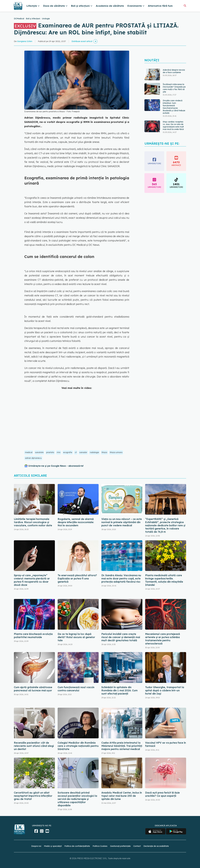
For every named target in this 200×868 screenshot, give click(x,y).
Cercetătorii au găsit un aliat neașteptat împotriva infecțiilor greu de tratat (33, 796)
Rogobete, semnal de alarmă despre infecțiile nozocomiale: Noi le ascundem (76, 522)
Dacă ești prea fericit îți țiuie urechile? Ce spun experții (162, 794)
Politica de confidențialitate (77, 846)
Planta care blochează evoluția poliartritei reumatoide (33, 636)
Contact (137, 846)
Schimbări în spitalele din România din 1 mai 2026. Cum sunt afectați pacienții (119, 690)
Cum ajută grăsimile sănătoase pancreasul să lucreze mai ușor (33, 689)
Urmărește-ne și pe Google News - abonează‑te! (56, 466)
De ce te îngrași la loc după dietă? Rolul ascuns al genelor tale (76, 637)
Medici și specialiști (53, 846)
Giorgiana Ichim (25, 41)
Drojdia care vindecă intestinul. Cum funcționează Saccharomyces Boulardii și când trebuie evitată (174, 107)
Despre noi (36, 846)
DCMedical (19, 19)
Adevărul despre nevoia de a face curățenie (174, 71)
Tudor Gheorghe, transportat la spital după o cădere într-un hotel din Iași (165, 690)
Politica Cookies (100, 846)
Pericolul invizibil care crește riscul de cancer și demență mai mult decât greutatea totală (121, 637)
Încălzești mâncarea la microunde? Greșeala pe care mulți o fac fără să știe (174, 88)
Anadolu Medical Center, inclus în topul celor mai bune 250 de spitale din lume (122, 796)
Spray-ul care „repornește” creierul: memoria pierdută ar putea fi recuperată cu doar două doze (32, 580)
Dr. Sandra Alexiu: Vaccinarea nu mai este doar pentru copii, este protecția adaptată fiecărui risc (121, 579)
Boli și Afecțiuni (33, 19)
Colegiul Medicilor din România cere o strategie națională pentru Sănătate (78, 746)
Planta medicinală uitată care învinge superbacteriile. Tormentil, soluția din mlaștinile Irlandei (164, 580)
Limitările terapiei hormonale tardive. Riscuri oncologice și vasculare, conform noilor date (33, 522)
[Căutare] (185, 6)
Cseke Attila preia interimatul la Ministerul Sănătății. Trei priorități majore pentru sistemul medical (122, 746)
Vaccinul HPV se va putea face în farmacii (165, 744)
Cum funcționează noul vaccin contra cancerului (76, 689)
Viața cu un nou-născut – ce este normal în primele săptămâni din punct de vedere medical (122, 522)
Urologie (46, 19)
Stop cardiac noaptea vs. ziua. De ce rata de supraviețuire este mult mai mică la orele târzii (173, 126)
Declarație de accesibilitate (156, 846)
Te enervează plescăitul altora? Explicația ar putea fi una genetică (77, 579)
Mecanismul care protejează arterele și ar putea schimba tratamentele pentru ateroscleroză (163, 639)
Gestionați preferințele (120, 846)
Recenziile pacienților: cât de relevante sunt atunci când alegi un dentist (34, 746)
